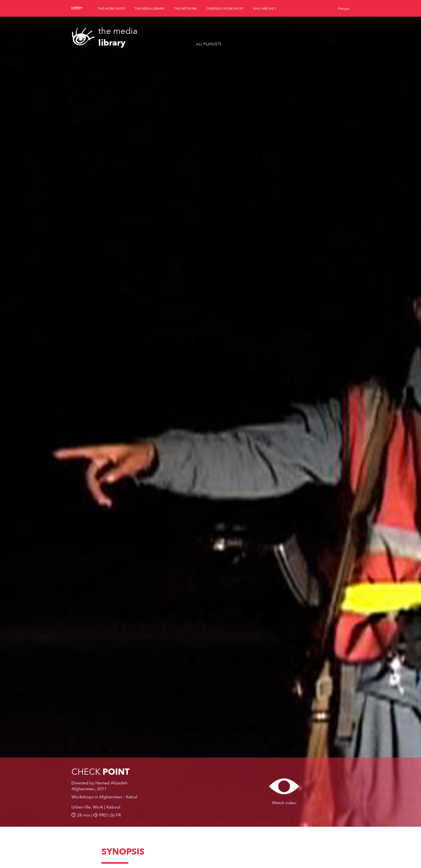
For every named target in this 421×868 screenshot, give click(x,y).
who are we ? (265, 9)
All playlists (209, 44)
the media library (150, 9)
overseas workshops (225, 9)
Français (344, 9)
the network (186, 9)
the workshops (112, 9)
